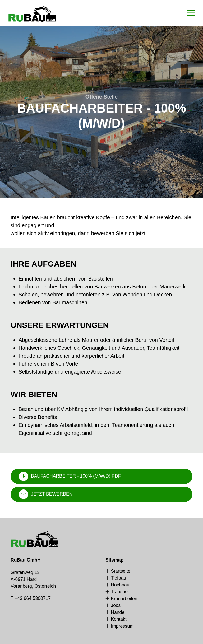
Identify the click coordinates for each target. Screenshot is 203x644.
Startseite (118, 571)
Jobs (113, 605)
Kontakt (116, 619)
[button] (191, 13)
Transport (118, 592)
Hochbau (117, 585)
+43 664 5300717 (33, 598)
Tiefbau (116, 578)
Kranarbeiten (121, 599)
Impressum (120, 626)
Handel (116, 612)
